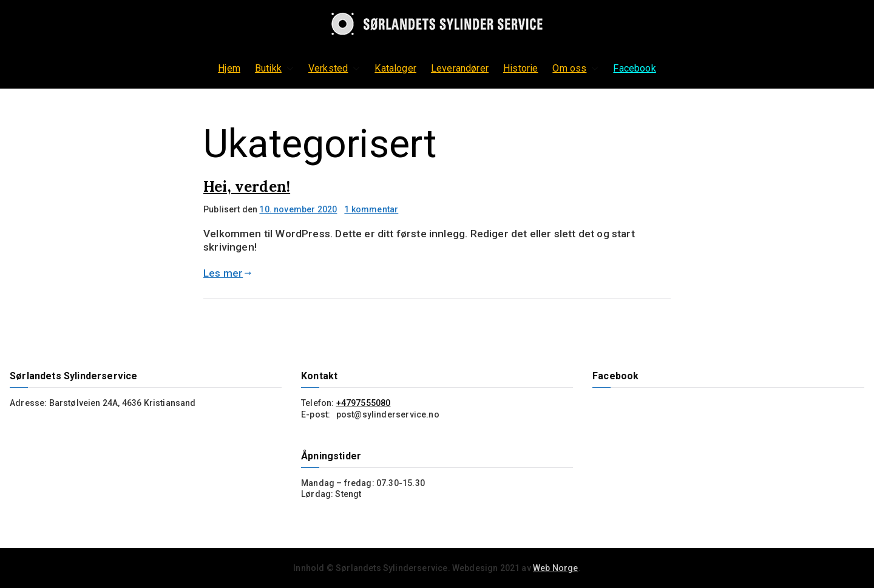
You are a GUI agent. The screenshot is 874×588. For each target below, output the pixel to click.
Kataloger (395, 68)
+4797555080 (364, 403)
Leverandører (460, 68)
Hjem (229, 68)
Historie (520, 68)
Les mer (228, 273)
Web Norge (556, 568)
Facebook (634, 68)
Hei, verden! (247, 187)
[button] (288, 69)
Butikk (274, 69)
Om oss (575, 69)
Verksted (334, 69)
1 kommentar (371, 209)
